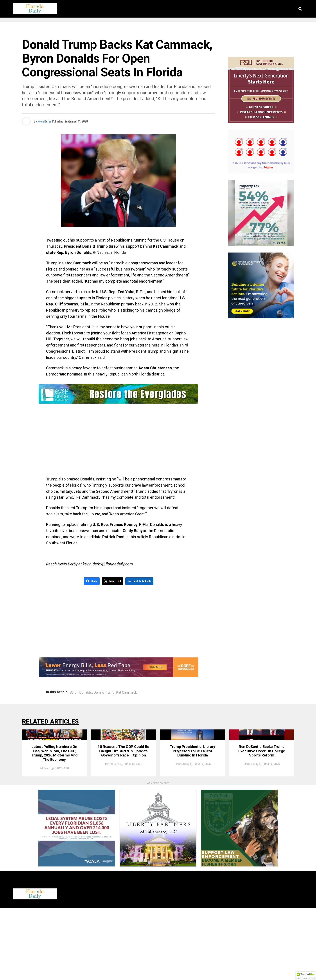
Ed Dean (45, 840)
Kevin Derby (44, 121)
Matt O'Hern (112, 834)
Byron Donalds (81, 692)
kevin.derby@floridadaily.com (108, 564)
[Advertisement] (118, 441)
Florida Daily (182, 828)
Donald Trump (104, 692)
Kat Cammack (127, 692)
